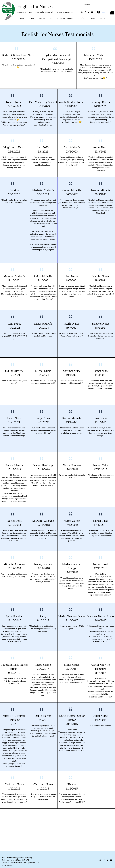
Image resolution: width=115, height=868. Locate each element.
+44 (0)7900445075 (31, 863)
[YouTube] (92, 12)
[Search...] (97, 5)
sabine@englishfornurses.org (20, 858)
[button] (112, 12)
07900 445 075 (22, 860)
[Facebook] (85, 12)
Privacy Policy (8, 865)
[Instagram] (82, 12)
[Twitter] (89, 12)
